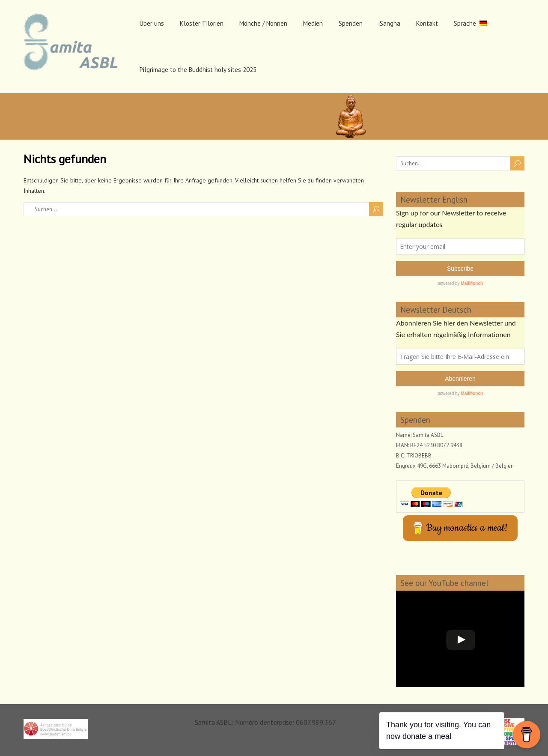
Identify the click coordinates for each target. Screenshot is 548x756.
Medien (313, 23)
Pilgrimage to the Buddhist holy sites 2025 (198, 70)
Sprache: (471, 23)
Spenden (351, 23)
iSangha (389, 23)
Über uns (152, 23)
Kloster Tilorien (202, 23)
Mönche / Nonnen (263, 23)
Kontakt (427, 23)
